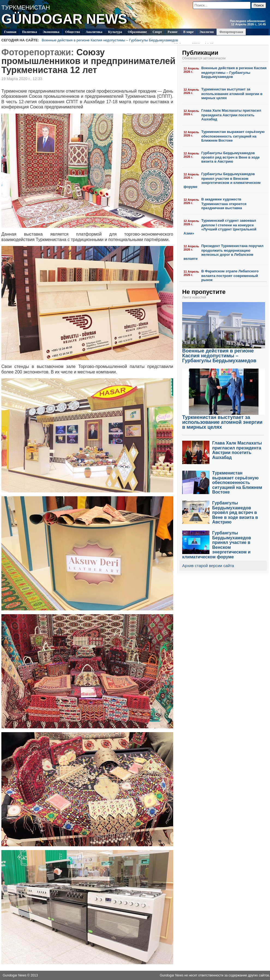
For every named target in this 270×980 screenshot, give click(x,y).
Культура (115, 32)
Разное (173, 32)
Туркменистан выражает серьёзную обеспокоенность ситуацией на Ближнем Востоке (233, 136)
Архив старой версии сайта (208, 566)
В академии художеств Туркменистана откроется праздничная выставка (224, 204)
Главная (10, 32)
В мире (188, 32)
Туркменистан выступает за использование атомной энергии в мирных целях (232, 94)
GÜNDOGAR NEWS (64, 19)
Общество (73, 32)
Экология (206, 32)
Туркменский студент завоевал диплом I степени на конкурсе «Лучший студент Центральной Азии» (220, 227)
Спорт (157, 32)
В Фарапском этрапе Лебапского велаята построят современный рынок (230, 276)
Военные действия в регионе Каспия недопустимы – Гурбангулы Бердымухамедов (128, 41)
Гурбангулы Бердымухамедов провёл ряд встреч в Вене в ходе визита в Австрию (230, 157)
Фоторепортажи (231, 32)
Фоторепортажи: (38, 52)
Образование (137, 32)
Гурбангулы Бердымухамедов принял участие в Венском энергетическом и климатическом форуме (222, 180)
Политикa (30, 32)
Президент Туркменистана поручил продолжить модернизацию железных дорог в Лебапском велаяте (223, 252)
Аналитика (94, 32)
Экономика (51, 32)
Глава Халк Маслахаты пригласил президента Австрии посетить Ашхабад (231, 115)
